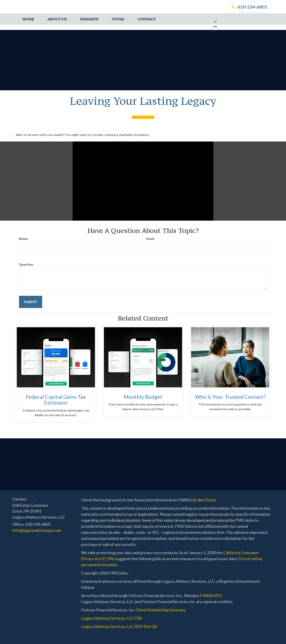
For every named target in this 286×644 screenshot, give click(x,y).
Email (150, 239)
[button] (57, 19)
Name (23, 239)
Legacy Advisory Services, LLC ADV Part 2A (119, 626)
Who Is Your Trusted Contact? (230, 397)
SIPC (218, 595)
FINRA (206, 595)
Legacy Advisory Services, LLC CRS (111, 618)
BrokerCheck (204, 500)
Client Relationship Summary (161, 610)
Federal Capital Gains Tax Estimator (56, 400)
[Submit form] (31, 302)
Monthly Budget (143, 397)
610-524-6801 (250, 7)
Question (26, 264)
